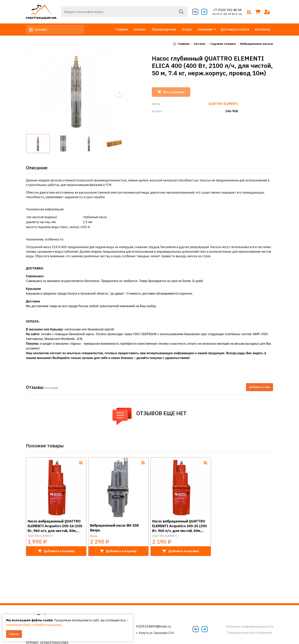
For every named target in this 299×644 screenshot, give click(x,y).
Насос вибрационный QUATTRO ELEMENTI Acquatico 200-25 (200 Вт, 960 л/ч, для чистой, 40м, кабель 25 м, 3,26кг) (179, 526)
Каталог (40, 30)
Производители (164, 29)
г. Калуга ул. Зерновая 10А (155, 633)
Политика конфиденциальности (250, 626)
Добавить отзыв (260, 387)
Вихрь (94, 536)
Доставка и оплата (235, 29)
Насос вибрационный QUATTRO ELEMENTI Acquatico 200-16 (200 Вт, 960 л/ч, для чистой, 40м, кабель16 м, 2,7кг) (55, 526)
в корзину (56, 551)
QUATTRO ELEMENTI (40, 536)
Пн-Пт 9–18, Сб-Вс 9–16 (227, 14)
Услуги (187, 29)
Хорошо (14, 634)
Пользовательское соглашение (249, 633)
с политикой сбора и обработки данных (56, 625)
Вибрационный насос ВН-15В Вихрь (114, 528)
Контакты (262, 29)
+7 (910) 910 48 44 (227, 10)
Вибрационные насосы (256, 44)
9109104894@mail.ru (154, 626)
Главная (122, 29)
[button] (119, 93)
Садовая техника (221, 44)
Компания (205, 29)
